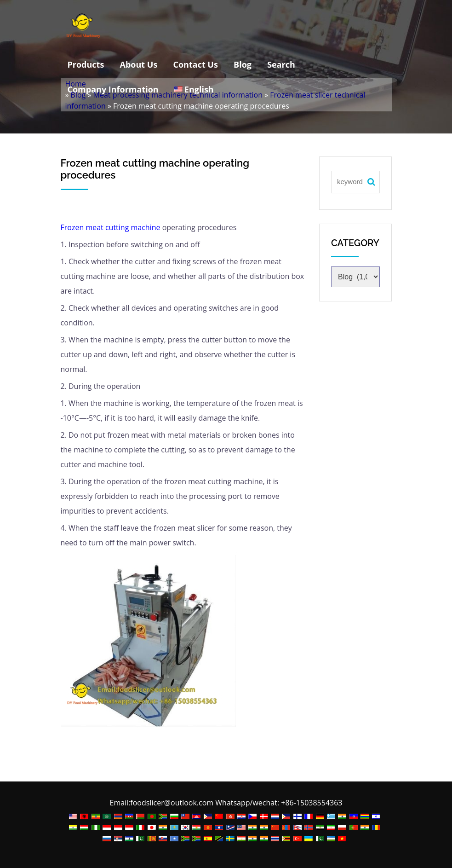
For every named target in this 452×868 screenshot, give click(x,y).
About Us (139, 64)
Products (86, 64)
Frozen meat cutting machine (111, 227)
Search (281, 64)
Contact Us (196, 64)
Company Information (113, 89)
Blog (243, 64)
